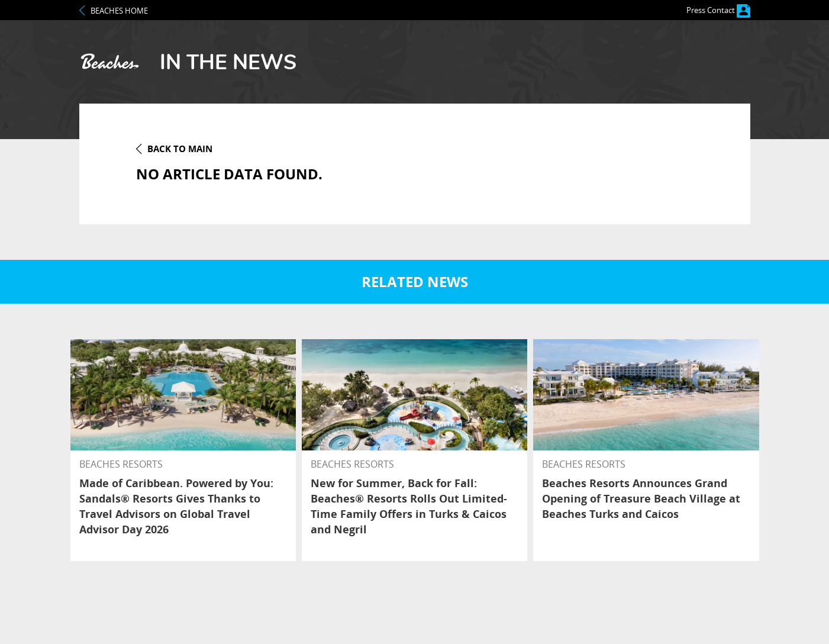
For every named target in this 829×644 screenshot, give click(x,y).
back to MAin (180, 149)
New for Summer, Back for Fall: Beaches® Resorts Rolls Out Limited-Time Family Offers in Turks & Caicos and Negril (409, 506)
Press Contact (718, 10)
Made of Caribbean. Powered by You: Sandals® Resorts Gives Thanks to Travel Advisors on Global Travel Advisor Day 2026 (176, 506)
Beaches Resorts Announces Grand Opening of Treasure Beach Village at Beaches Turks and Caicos (641, 498)
